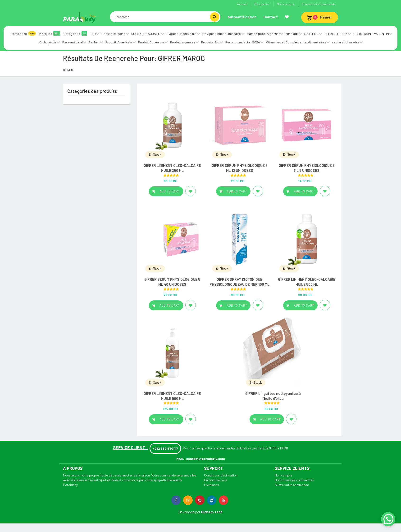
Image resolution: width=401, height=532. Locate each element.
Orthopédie (48, 42)
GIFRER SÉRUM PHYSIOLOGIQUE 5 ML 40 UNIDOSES (172, 282)
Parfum (94, 42)
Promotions (23, 33)
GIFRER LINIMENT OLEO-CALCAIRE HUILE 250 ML (172, 168)
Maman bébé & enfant (264, 34)
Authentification (242, 17)
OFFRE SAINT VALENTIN (371, 34)
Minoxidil (292, 34)
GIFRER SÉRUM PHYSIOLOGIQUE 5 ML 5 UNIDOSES (307, 168)
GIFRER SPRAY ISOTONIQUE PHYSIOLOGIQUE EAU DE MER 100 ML (239, 282)
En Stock (155, 154)
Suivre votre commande (319, 4)
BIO (93, 34)
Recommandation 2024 (243, 42)
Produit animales (183, 42)
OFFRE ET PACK (336, 34)
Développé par (189, 512)
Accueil (242, 4)
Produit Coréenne (151, 42)
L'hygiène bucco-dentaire (222, 34)
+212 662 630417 (165, 448)
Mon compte (286, 4)
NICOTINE (311, 34)
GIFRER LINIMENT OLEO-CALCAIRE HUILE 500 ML (307, 282)
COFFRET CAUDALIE (146, 34)
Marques (50, 33)
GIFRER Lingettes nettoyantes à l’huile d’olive (273, 396)
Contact (271, 17)
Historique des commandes (294, 480)
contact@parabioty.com (205, 459)
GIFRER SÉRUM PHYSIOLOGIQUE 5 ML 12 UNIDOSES (240, 168)
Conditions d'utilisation (221, 475)
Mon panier (262, 4)
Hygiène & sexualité (182, 34)
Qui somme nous (216, 480)
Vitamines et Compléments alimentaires (296, 42)
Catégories (75, 33)
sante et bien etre (346, 42)
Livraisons (212, 485)
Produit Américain (119, 42)
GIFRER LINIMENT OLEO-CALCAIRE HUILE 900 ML (172, 396)
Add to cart (166, 191)
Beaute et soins (114, 34)
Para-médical (73, 42)
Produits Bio (210, 42)
